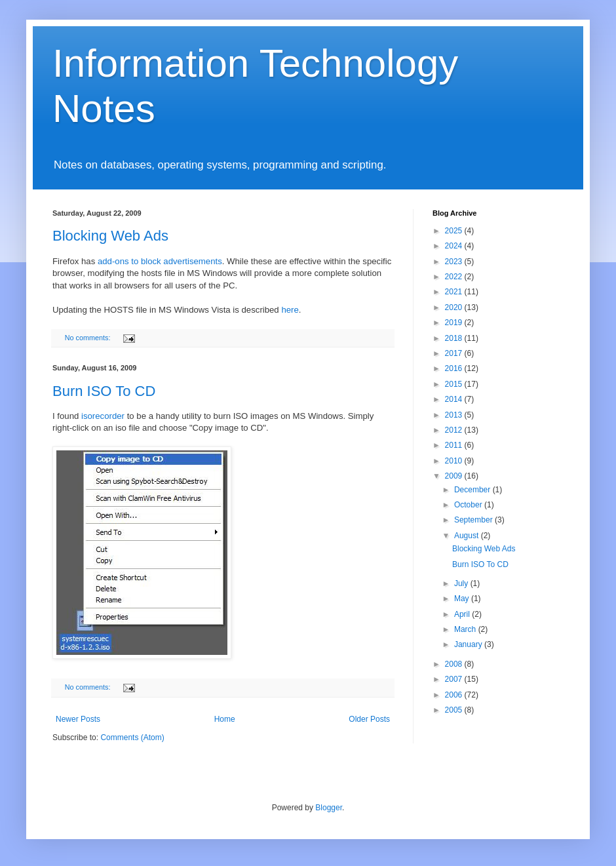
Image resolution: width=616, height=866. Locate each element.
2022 (455, 277)
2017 (455, 353)
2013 (455, 415)
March (466, 629)
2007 (455, 679)
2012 (455, 430)
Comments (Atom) (132, 738)
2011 (455, 445)
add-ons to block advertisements (160, 261)
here (290, 310)
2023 (455, 262)
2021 (455, 292)
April (463, 614)
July (462, 583)
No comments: (89, 338)
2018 (455, 338)
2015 (455, 384)
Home (225, 719)
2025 (455, 231)
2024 (455, 246)
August (468, 536)
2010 (455, 461)
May (463, 599)
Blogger (329, 808)
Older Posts (369, 719)
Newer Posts (78, 719)
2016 (455, 368)
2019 (455, 323)
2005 (455, 710)
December (473, 490)
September (474, 520)
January (469, 644)
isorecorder (103, 416)
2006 (455, 695)
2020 (455, 307)
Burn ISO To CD (104, 391)
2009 (455, 476)
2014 (455, 399)
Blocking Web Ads (110, 236)
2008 (455, 664)
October (469, 505)
